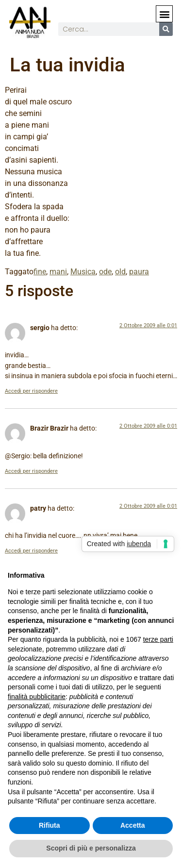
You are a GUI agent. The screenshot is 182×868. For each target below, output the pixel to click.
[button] (164, 14)
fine (40, 272)
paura (139, 272)
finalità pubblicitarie (37, 697)
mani (58, 272)
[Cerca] (166, 29)
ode (105, 272)
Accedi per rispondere (31, 391)
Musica (83, 272)
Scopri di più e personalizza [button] (91, 848)
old (120, 272)
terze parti (158, 639)
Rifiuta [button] (50, 825)
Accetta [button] (133, 825)
